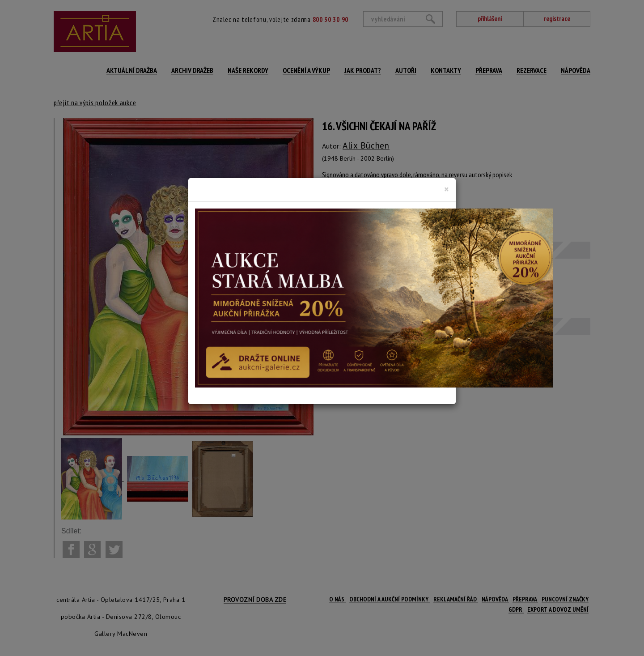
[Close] (447, 189)
